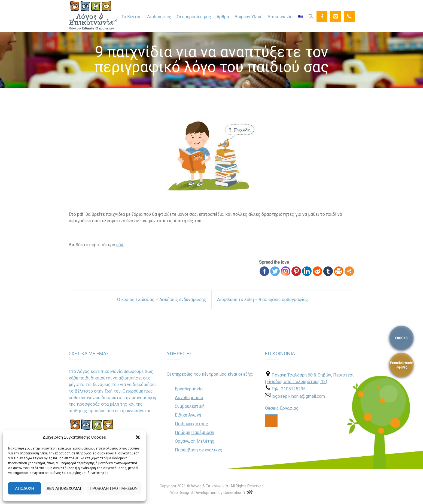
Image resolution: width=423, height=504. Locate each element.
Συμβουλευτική (190, 406)
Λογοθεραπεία (189, 398)
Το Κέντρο (132, 17)
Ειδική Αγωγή (188, 415)
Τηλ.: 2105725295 (289, 389)
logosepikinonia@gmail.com (298, 396)
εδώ (120, 245)
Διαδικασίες (159, 17)
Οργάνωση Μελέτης (195, 441)
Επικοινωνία (280, 17)
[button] (138, 437)
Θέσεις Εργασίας (282, 408)
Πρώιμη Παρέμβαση (194, 432)
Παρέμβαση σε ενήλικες (199, 450)
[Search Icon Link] (311, 16)
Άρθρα (223, 17)
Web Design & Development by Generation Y (208, 493)
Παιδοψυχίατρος (191, 424)
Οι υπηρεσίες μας (194, 17)
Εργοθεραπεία (189, 389)
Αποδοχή (25, 488)
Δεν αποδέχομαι (64, 488)
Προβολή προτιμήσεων (114, 488)
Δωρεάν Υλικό (249, 17)
